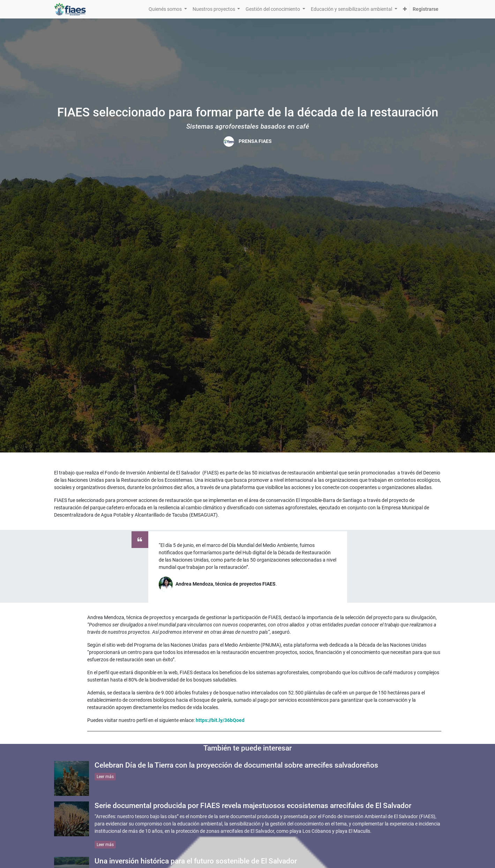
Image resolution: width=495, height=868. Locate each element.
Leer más (105, 777)
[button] (405, 9)
